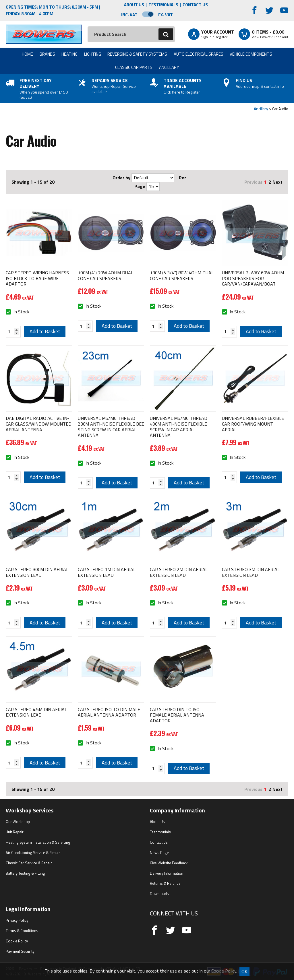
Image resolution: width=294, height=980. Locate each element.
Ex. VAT (166, 15)
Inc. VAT (129, 15)
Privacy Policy (17, 920)
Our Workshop (18, 822)
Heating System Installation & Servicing (38, 842)
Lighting (93, 54)
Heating (69, 54)
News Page (159, 853)
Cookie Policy (17, 941)
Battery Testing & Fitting (25, 873)
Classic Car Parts (134, 67)
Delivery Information (167, 873)
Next (277, 182)
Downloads (159, 894)
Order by (121, 178)
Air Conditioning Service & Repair (33, 853)
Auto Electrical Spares (199, 54)
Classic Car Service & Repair (29, 863)
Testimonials (163, 5)
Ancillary (169, 67)
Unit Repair (15, 832)
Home (27, 54)
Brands (47, 54)
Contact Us (195, 5)
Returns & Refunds (165, 883)
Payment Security (20, 951)
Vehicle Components (251, 54)
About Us (134, 5)
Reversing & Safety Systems (137, 54)
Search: (88, 27)
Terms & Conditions (22, 931)
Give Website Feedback (169, 863)
